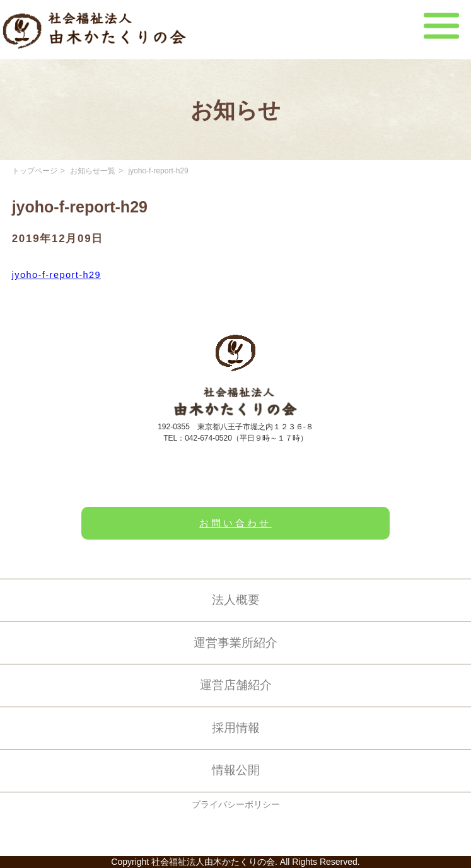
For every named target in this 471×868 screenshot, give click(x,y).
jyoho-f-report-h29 (56, 275)
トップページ (35, 171)
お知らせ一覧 (93, 171)
